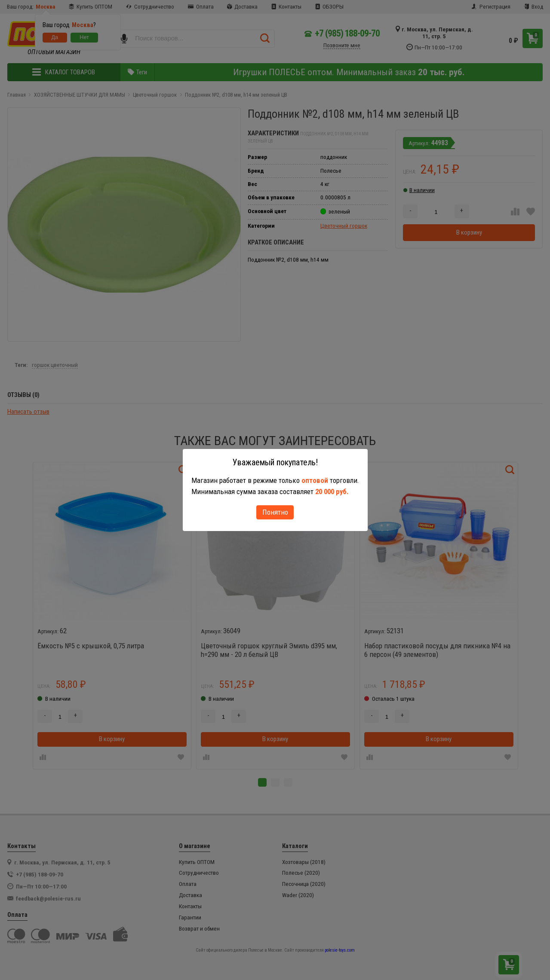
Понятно (275, 512)
